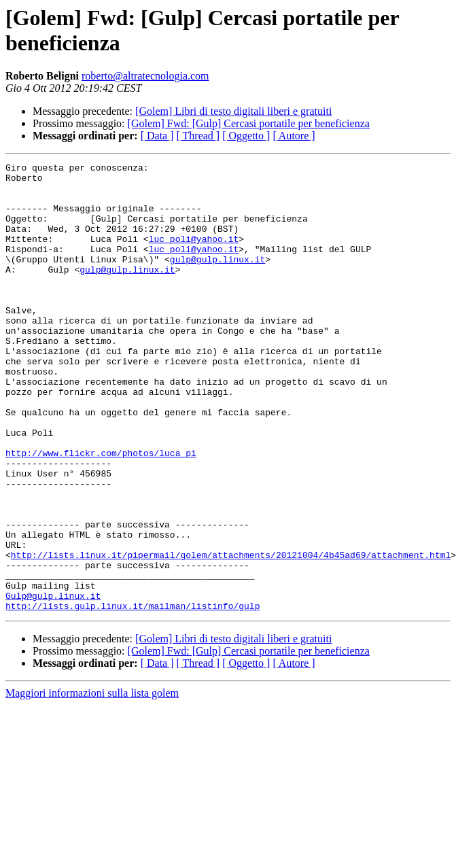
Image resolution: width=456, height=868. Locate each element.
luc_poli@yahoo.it (194, 255)
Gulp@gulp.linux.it (53, 683)
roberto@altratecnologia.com (145, 76)
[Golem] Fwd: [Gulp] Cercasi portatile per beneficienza (249, 123)
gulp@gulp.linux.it (217, 279)
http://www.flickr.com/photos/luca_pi (101, 512)
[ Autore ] (294, 136)
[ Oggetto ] (246, 136)
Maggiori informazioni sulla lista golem (92, 783)
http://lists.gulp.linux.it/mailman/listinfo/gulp (133, 695)
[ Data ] (157, 136)
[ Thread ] (198, 136)
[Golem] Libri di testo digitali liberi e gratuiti (233, 111)
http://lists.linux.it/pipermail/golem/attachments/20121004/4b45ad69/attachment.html (231, 634)
